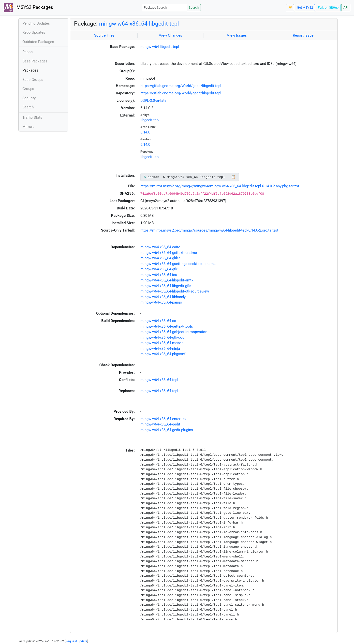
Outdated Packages (38, 42)
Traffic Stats (32, 117)
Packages (30, 70)
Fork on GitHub (328, 7)
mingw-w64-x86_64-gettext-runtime (169, 253)
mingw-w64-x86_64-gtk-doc (162, 337)
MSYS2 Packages (28, 8)
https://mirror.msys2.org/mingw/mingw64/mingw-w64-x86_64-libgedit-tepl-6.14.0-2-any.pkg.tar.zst (220, 186)
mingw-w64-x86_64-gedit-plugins (167, 430)
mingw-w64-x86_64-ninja (160, 349)
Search (194, 7)
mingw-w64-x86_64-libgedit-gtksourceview (175, 291)
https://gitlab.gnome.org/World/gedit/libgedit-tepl (181, 86)
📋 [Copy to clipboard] (233, 177)
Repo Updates (34, 32)
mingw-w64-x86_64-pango (161, 302)
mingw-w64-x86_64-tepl (159, 380)
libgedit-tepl (150, 120)
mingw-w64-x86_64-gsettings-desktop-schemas (179, 264)
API (346, 7)
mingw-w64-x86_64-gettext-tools (167, 326)
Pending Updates (36, 23)
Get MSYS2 (305, 7)
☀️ (290, 7)
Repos (28, 52)
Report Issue (303, 35)
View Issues (237, 35)
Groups (28, 89)
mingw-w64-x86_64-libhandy (163, 297)
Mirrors (28, 127)
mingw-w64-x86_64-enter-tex (163, 419)
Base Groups (33, 80)
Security (29, 98)
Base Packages (35, 61)
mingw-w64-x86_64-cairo (160, 247)
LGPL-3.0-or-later (154, 101)
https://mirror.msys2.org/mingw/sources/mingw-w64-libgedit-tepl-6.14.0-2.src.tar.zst (209, 230)
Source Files (104, 35)
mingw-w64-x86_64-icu (159, 275)
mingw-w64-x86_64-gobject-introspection (174, 332)
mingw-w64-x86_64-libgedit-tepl (139, 24)
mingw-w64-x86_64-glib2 (160, 258)
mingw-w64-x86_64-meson (162, 343)
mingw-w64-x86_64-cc (158, 321)
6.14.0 (145, 132)
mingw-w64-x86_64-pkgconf (163, 354)
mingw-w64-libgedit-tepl (160, 47)
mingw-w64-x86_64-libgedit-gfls (166, 286)
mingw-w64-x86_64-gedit (160, 424)
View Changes (170, 35)
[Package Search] (164, 7)
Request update (76, 641)
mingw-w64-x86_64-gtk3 (160, 269)
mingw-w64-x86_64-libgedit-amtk (167, 280)
